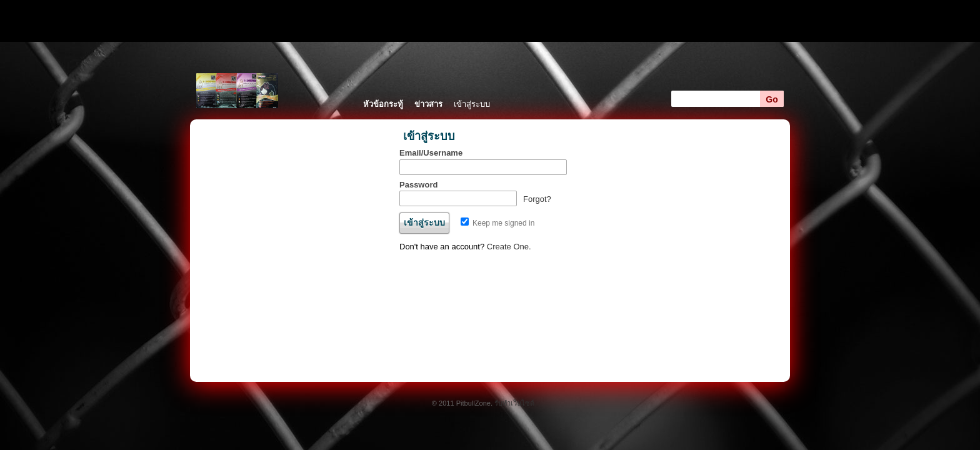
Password (418, 185)
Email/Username (431, 153)
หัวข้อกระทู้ (383, 104)
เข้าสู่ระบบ (472, 104)
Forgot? (537, 199)
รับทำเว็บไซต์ (514, 403)
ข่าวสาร (428, 104)
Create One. (509, 247)
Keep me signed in (498, 223)
